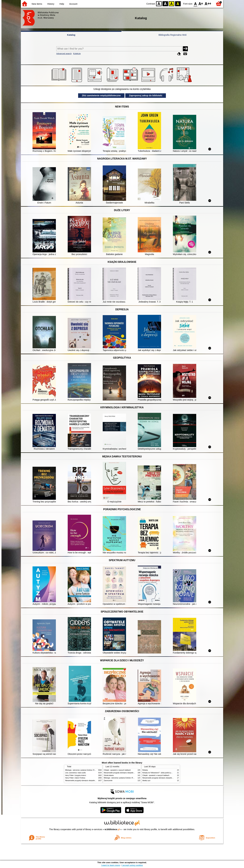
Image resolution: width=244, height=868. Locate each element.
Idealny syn (146, 781)
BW (165, 4)
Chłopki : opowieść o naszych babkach (117, 770)
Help (62, 4)
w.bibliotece (112, 829)
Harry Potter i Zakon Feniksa (75, 778)
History (51, 4)
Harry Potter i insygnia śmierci (76, 775)
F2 (208, 4)
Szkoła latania (109, 775)
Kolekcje (77, 54)
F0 (195, 4)
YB (172, 4)
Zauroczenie (108, 781)
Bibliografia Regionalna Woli (173, 35)
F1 (201, 4)
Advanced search (64, 54)
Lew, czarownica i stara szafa (75, 773)
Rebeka (145, 770)
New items (37, 4)
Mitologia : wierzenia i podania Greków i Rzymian (82, 770)
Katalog (71, 35)
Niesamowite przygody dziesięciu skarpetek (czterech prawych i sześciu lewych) (93, 781)
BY (178, 4)
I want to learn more (111, 865)
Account (73, 4)
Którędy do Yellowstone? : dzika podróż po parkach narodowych (165, 773)
